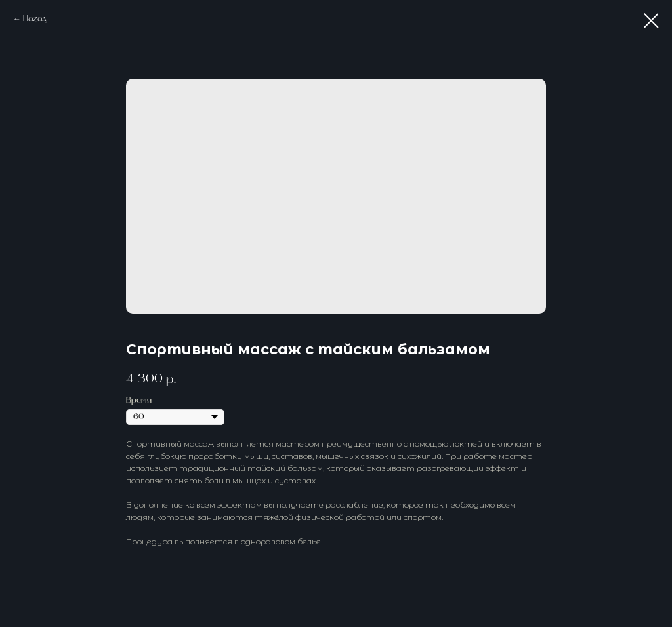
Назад (35, 19)
